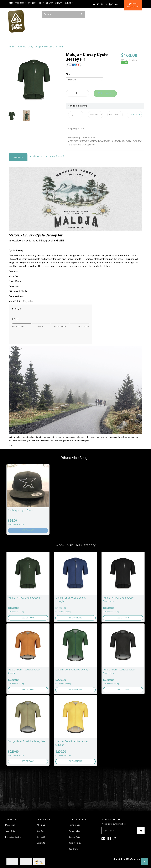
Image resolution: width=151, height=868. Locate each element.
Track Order (10, 831)
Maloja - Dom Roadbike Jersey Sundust (72, 743)
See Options (28, 618)
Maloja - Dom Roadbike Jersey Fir (73, 670)
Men (30, 47)
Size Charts (73, 849)
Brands (32, 3)
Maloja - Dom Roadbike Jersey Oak (27, 741)
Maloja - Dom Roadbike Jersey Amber (24, 671)
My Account (10, 825)
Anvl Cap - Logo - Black (20, 510)
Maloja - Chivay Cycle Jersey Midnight (71, 600)
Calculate (136, 115)
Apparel (21, 47)
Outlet (69, 3)
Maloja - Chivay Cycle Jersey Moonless (118, 600)
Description (18, 157)
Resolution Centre (13, 837)
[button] (145, 862)
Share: (74, 65)
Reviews (55, 156)
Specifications (36, 156)
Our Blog (41, 831)
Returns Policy (75, 837)
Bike (42, 3)
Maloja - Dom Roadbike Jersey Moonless (119, 671)
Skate (50, 3)
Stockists (41, 843)
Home (10, 3)
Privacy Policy (74, 831)
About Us (41, 825)
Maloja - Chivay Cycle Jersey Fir (49, 47)
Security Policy (75, 843)
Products (20, 3)
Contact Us (42, 837)
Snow (59, 3)
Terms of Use (74, 825)
